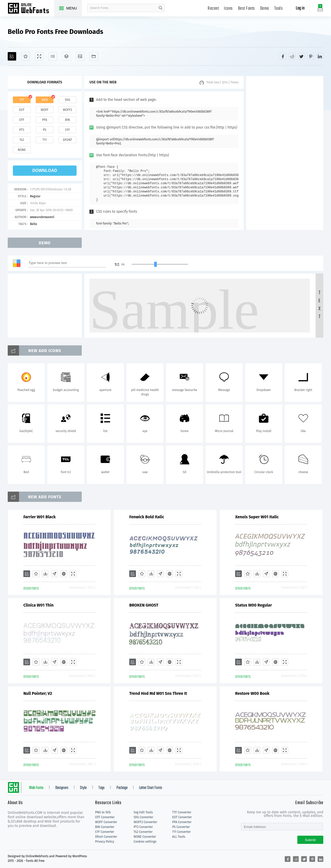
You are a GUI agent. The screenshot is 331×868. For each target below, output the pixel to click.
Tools (279, 9)
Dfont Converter (106, 837)
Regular (35, 196)
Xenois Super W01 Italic (257, 517)
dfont (67, 140)
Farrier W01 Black (40, 517)
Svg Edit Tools (143, 812)
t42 (22, 140)
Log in (300, 8)
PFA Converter (182, 822)
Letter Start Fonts (151, 788)
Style (83, 788)
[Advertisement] (285, 153)
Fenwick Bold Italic (147, 517)
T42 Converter (143, 832)
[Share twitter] (301, 56)
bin (67, 120)
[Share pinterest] (311, 56)
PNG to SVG (103, 812)
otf (22, 120)
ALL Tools (179, 837)
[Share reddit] (292, 56)
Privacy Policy (105, 842)
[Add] (12, 56)
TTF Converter (182, 812)
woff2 (68, 110)
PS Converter (181, 827)
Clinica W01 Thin (39, 605)
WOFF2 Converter (145, 822)
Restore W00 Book (252, 693)
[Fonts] (94, 56)
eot (22, 110)
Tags (102, 788)
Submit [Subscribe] (310, 840)
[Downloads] (45, 574)
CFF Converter (105, 832)
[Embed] (64, 574)
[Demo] (39, 56)
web (45, 100)
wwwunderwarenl (42, 217)
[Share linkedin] (320, 56)
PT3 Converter (143, 827)
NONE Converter (145, 837)
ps (45, 130)
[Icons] (80, 56)
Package (122, 788)
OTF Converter (105, 817)
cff (67, 130)
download (45, 170)
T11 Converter (181, 832)
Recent (213, 9)
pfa (45, 120)
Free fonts (31, 9)
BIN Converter (105, 827)
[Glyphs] (53, 56)
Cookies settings (145, 842)
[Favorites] (26, 56)
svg (67, 100)
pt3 (22, 130)
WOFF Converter (106, 822)
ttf (22, 100)
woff (44, 110)
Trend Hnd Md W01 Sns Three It (158, 693)
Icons (228, 9)
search (161, 8)
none (22, 150)
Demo (265, 9)
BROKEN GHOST (144, 605)
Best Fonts (246, 9)
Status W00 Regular (254, 605)
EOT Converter (182, 817)
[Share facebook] (283, 56)
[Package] (66, 56)
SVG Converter (143, 817)
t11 (44, 140)
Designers (62, 788)
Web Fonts (36, 788)
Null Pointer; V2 (38, 693)
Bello (33, 224)
